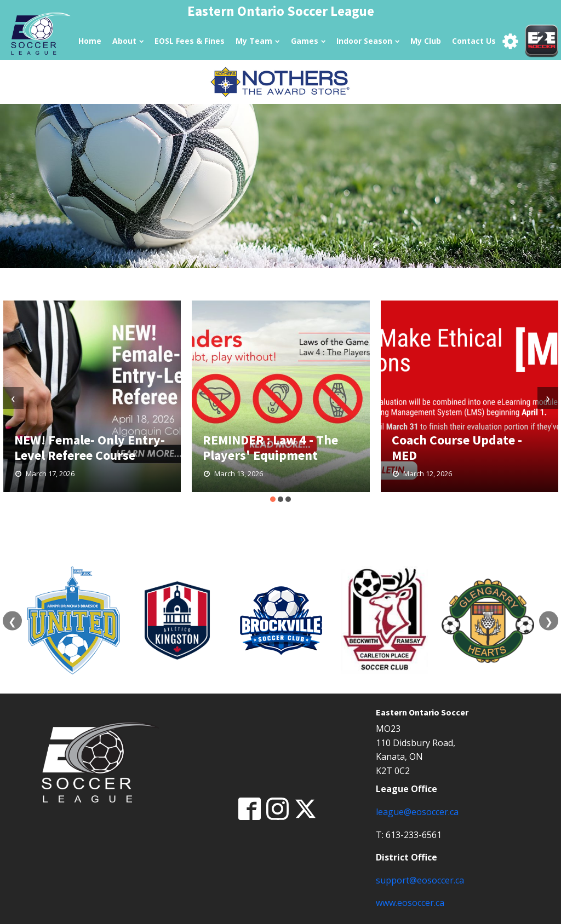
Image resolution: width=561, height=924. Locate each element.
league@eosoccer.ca (417, 812)
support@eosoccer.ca (420, 880)
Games (308, 41)
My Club (426, 41)
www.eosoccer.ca (410, 903)
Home (90, 41)
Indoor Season (368, 41)
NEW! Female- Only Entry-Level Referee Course (90, 447)
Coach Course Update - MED (457, 447)
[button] (273, 499)
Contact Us (474, 41)
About (128, 41)
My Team (257, 41)
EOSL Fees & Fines (190, 41)
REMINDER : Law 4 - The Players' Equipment (270, 447)
